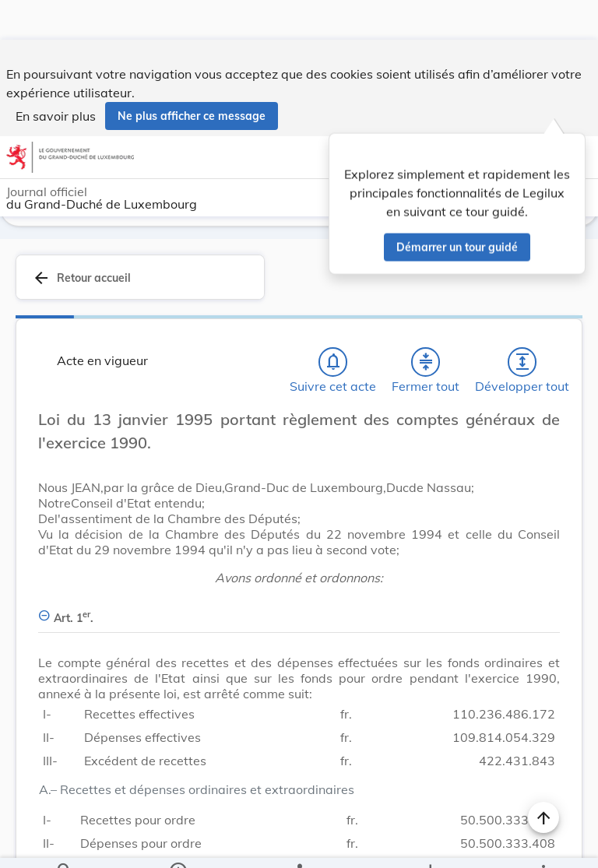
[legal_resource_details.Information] (178, 843)
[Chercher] (65, 843)
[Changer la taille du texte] (543, 434)
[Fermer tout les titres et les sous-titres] (426, 359)
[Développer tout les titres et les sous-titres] (522, 359)
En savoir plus (56, 76)
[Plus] (543, 843)
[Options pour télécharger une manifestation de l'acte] (429, 843)
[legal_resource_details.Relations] (299, 843)
